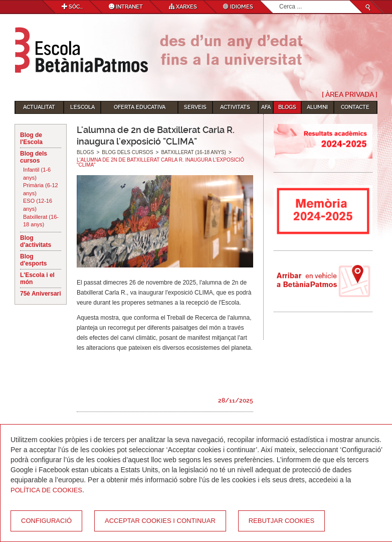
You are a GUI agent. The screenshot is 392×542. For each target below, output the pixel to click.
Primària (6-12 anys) (41, 189)
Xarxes (183, 7)
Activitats (235, 107)
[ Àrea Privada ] (350, 94)
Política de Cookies (46, 490)
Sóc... (72, 7)
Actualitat (39, 107)
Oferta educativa (140, 107)
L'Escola (82, 107)
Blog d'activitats (36, 241)
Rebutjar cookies (281, 521)
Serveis (195, 107)
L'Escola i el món (37, 279)
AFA (266, 107)
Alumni (317, 107)
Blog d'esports (34, 260)
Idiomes (238, 7)
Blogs (287, 107)
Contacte (355, 107)
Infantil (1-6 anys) (37, 174)
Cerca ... (279, 1)
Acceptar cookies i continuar (160, 521)
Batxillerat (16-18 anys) (41, 221)
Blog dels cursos (34, 157)
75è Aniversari (41, 294)
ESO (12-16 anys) (38, 205)
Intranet (126, 7)
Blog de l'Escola (31, 139)
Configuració (46, 521)
